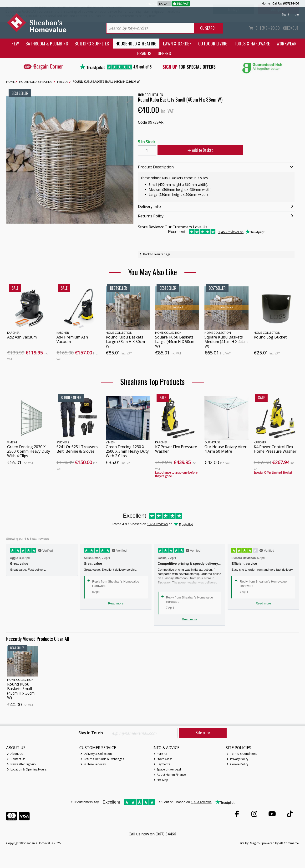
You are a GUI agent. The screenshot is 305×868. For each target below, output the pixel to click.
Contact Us (16, 759)
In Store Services (93, 764)
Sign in (286, 14)
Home (266, 3)
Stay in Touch (91, 733)
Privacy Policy (237, 759)
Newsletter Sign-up (21, 764)
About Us (15, 754)
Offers (164, 53)
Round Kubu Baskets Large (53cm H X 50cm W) (125, 342)
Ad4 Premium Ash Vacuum (72, 339)
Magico (255, 843)
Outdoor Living (213, 43)
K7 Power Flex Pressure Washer (176, 449)
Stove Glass (163, 759)
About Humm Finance (170, 775)
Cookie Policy (237, 764)
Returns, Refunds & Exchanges (102, 759)
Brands (144, 53)
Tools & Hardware (252, 43)
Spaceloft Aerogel (167, 769)
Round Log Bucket (270, 337)
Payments (162, 764)
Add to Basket (200, 150)
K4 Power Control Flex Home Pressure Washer (275, 449)
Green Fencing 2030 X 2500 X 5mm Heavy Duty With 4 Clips (29, 451)
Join (296, 14)
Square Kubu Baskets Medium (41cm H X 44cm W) (226, 342)
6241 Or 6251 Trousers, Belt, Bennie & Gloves (78, 449)
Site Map (161, 780)
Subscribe (203, 733)
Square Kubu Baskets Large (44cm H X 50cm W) (175, 342)
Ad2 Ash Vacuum (22, 337)
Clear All (61, 639)
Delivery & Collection (96, 754)
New (15, 43)
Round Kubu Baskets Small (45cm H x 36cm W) (21, 691)
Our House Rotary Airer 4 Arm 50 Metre (226, 449)
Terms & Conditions (242, 754)
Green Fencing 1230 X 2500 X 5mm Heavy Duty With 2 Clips (127, 451)
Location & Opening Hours (27, 769)
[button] (129, 101)
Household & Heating (136, 43)
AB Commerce (289, 843)
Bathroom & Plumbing (47, 43)
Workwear (286, 43)
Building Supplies (92, 43)
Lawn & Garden (177, 43)
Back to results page (157, 254)
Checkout (291, 28)
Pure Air (161, 754)
